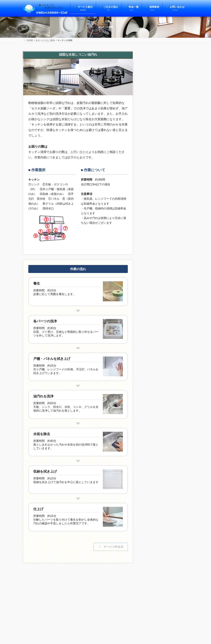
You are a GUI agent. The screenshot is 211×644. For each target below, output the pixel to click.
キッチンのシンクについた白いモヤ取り (156, 258)
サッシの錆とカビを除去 (156, 125)
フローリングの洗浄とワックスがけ (156, 74)
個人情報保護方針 (51, 582)
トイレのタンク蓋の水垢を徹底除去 (156, 308)
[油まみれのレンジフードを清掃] (177, 234)
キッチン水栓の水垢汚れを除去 (156, 150)
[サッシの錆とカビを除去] (177, 129)
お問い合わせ (79, 152)
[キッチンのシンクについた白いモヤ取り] (177, 262)
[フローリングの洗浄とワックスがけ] (177, 79)
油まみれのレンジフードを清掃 (156, 229)
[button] (111, 547)
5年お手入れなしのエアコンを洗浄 (156, 179)
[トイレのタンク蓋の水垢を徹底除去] (177, 313)
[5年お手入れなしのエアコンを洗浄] (177, 183)
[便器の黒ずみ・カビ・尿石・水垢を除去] (177, 338)
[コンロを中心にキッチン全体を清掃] (177, 288)
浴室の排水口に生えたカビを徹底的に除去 (156, 359)
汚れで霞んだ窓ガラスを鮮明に (156, 100)
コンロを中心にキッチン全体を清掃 (156, 283)
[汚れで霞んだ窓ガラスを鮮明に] (177, 104)
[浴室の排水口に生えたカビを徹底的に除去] (177, 364)
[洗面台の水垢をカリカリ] (177, 208)
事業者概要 (72, 582)
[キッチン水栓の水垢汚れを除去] (177, 155)
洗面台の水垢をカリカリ (156, 204)
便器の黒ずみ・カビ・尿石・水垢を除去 (156, 334)
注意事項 (31, 582)
